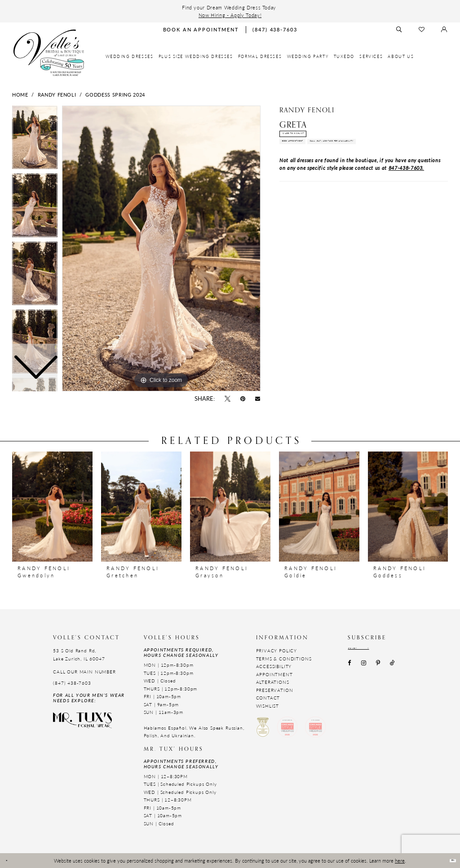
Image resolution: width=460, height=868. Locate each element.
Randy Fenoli (57, 94)
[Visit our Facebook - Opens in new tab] (349, 669)
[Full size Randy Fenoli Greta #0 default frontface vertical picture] (161, 248)
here (400, 860)
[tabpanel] (161, 248)
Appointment (274, 674)
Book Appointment (318, 162)
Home (20, 94)
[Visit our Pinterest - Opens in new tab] (378, 669)
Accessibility (274, 666)
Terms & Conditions (284, 659)
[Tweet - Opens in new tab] (227, 399)
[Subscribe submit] (408, 651)
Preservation (275, 690)
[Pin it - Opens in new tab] (243, 399)
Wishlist (268, 706)
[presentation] (52, 506)
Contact (268, 698)
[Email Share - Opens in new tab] (258, 399)
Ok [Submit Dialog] (447, 860)
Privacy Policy (277, 651)
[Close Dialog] (11, 861)
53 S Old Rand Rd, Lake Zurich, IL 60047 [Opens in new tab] (79, 654)
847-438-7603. (407, 214)
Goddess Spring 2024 (115, 94)
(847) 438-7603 (72, 683)
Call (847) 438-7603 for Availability (347, 183)
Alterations (273, 682)
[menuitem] (130, 57)
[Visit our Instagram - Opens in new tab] (363, 669)
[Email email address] (379, 651)
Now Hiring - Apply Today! (230, 15)
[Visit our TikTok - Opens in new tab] (393, 669)
